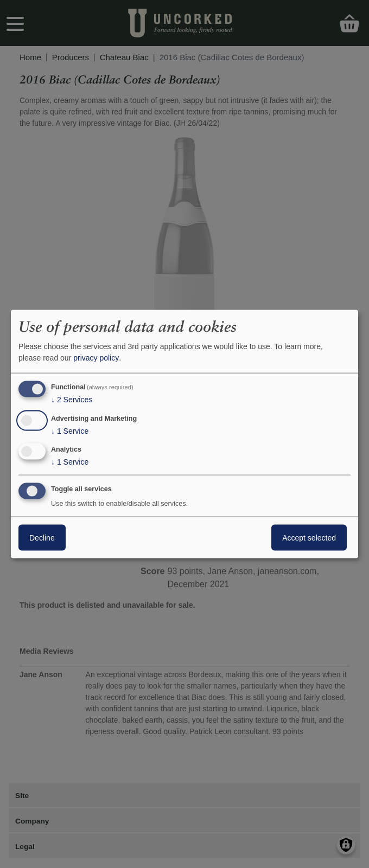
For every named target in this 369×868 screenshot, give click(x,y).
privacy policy (96, 358)
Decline (42, 538)
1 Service (70, 430)
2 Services (72, 400)
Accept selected (309, 538)
